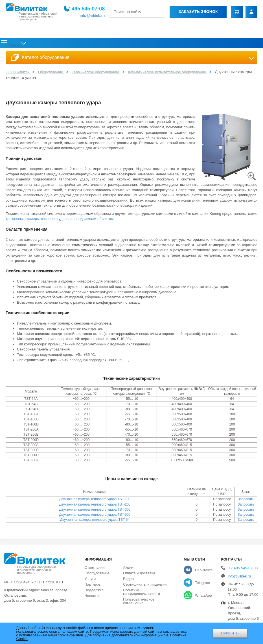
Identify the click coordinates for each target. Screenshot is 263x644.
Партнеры (93, 586)
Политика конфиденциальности (142, 594)
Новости (157, 44)
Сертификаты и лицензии (145, 586)
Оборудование (75, 44)
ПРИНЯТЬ (230, 633)
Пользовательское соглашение (139, 603)
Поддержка (130, 44)
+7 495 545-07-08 (85, 9)
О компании (39, 44)
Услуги (105, 44)
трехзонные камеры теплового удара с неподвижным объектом (60, 221)
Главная (11, 44)
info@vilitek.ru (93, 16)
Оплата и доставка (211, 44)
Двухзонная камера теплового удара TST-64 (95, 521)
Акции (177, 44)
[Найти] (165, 12)
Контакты (250, 44)
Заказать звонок (199, 12)
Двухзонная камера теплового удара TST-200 (95, 506)
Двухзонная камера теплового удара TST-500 (95, 516)
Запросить (246, 501)
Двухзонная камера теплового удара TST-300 (95, 511)
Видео (128, 580)
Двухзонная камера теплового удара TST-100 (95, 501)
